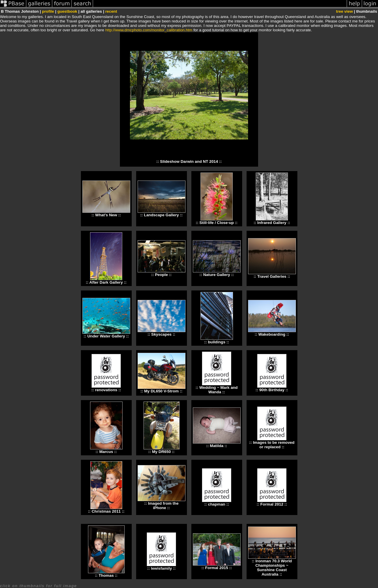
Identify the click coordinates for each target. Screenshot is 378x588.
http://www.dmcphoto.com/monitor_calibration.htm (149, 30)
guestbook (67, 11)
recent (111, 11)
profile (48, 11)
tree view (344, 11)
